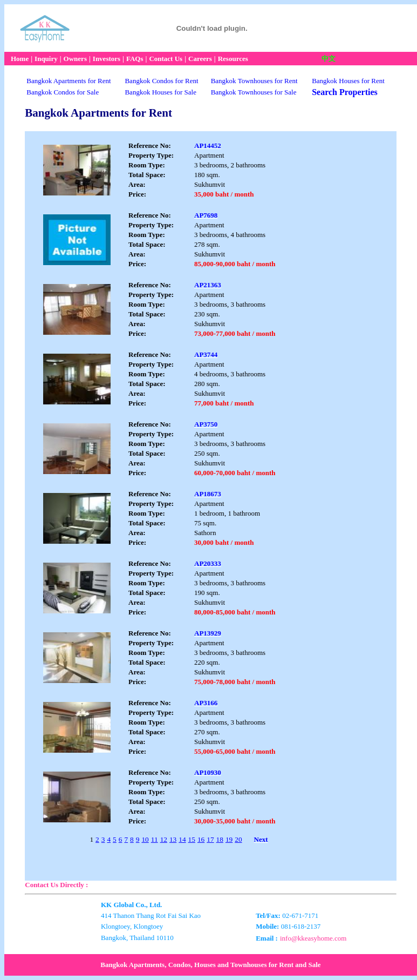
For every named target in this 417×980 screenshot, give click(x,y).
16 (201, 839)
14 (182, 839)
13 (173, 839)
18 (220, 839)
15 (192, 839)
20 (238, 839)
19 (229, 839)
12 (164, 839)
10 (145, 839)
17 (210, 839)
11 (155, 839)
